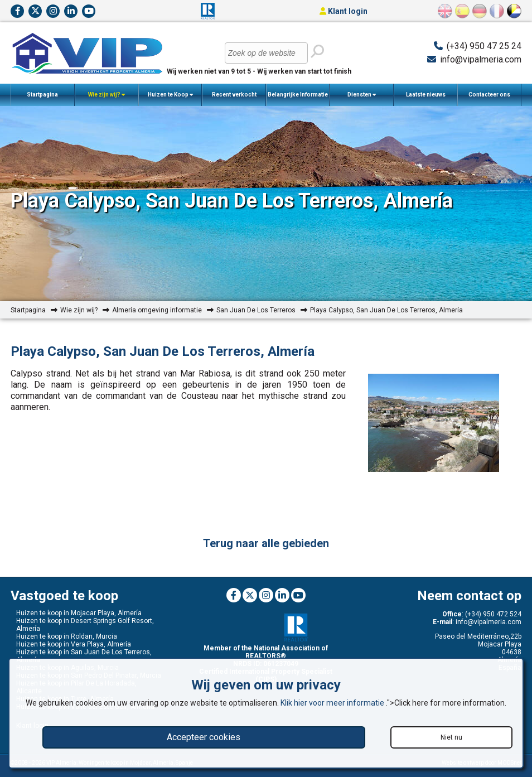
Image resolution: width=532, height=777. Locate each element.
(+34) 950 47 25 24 (484, 46)
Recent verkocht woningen (234, 99)
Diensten (362, 95)
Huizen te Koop (170, 95)
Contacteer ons (489, 95)
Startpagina (42, 95)
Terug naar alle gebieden (266, 543)
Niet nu (451, 737)
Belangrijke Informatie (298, 99)
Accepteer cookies (204, 737)
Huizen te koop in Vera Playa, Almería (74, 644)
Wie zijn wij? (107, 95)
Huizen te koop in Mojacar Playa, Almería (79, 613)
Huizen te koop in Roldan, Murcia (67, 636)
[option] (434, 424)
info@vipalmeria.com (481, 59)
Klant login (344, 11)
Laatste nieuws (426, 95)
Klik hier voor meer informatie (333, 703)
